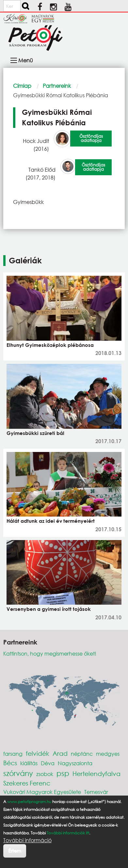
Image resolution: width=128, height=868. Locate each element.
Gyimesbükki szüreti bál (35, 433)
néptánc (82, 754)
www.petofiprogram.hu (29, 802)
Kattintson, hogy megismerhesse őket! (50, 653)
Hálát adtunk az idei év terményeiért (51, 521)
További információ (27, 840)
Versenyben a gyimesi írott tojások (49, 609)
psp (63, 773)
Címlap (22, 86)
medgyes (108, 754)
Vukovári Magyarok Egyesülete (42, 792)
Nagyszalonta (75, 763)
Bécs (10, 763)
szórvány (18, 773)
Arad (60, 753)
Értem (15, 851)
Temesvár (96, 792)
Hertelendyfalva (96, 774)
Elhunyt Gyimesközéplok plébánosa (50, 345)
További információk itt (68, 833)
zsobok (45, 774)
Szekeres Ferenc (27, 783)
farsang (13, 754)
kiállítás (29, 763)
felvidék (38, 753)
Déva (48, 763)
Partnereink (57, 86)
